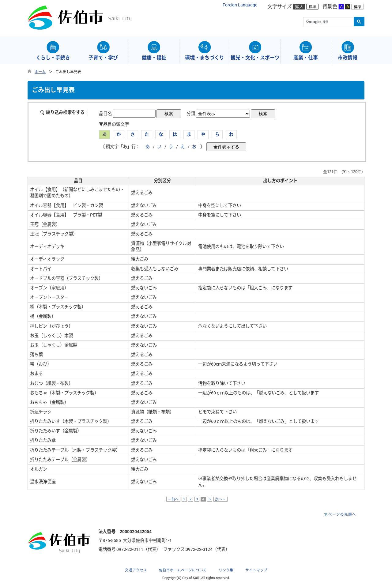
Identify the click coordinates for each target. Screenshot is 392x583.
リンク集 (226, 570)
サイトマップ (256, 570)
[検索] (328, 22)
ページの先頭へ (342, 514)
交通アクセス (136, 570)
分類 (191, 114)
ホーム (40, 72)
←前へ (173, 499)
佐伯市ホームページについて (183, 570)
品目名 (105, 114)
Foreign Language (240, 5)
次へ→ (221, 499)
